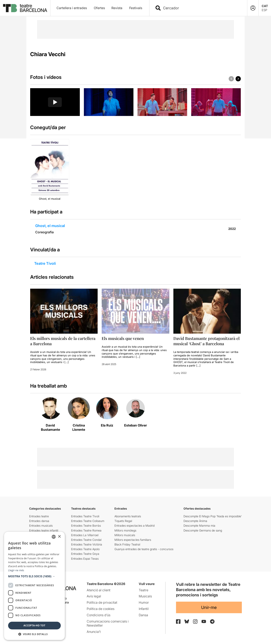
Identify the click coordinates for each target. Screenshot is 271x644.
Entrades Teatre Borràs (86, 526)
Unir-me (209, 607)
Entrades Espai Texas (85, 559)
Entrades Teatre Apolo (85, 549)
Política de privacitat (102, 602)
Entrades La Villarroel (85, 535)
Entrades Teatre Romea (86, 530)
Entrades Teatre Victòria (87, 544)
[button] (238, 79)
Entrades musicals (41, 526)
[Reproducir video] (55, 102)
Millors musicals (125, 535)
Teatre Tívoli (45, 263)
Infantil (144, 609)
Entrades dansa (39, 521)
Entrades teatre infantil (44, 530)
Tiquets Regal (123, 521)
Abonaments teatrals (128, 516)
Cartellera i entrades (72, 8)
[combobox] (202, 8)
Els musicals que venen (123, 338)
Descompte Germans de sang (203, 530)
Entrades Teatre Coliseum (88, 521)
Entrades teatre (39, 516)
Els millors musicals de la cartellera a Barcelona (63, 341)
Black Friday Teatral (127, 544)
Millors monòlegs (125, 530)
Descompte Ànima (195, 521)
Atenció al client (99, 590)
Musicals (145, 596)
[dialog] (34, 586)
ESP (264, 10)
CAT (265, 6)
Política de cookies (101, 609)
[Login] (253, 8)
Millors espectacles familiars (133, 540)
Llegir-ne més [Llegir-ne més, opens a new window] (16, 570)
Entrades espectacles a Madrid (134, 526)
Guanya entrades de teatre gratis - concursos (144, 549)
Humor (144, 602)
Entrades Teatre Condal (86, 540)
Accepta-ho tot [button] (34, 625)
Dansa (143, 615)
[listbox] (54, 537)
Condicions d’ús (99, 615)
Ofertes (99, 8)
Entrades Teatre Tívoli (85, 516)
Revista (117, 8)
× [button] (59, 537)
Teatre (144, 590)
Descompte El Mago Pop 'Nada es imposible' (213, 516)
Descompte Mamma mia (199, 526)
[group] (55, 102)
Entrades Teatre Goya (85, 554)
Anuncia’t (94, 632)
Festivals (136, 8)
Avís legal (94, 596)
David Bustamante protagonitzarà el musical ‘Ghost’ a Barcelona (206, 341)
